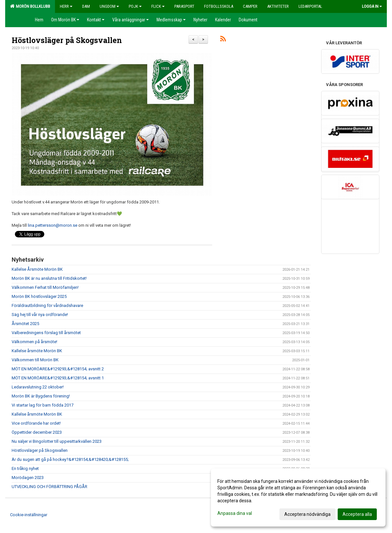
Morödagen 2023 (28, 478)
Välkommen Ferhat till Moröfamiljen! (45, 287)
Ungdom (109, 6)
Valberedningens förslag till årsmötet (46, 333)
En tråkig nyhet (25, 468)
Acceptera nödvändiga (307, 514)
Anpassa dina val (235, 513)
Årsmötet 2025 (25, 324)
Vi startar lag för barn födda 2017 (43, 405)
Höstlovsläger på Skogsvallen (67, 40)
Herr (66, 6)
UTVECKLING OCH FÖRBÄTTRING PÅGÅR (49, 487)
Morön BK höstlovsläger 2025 (39, 296)
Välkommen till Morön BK (35, 360)
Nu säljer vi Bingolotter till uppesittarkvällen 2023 (57, 441)
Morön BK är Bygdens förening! (41, 396)
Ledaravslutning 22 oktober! (38, 387)
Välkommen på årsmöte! (34, 342)
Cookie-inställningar (29, 515)
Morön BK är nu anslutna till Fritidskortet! (49, 278)
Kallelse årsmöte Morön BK (37, 351)
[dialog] (298, 497)
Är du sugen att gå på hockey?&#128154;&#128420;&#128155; (70, 459)
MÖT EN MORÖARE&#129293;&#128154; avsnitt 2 (58, 369)
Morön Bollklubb (30, 6)
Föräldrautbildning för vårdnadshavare (47, 305)
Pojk (135, 6)
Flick (158, 6)
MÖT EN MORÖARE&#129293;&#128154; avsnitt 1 (58, 378)
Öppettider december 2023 (37, 432)
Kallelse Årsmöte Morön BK (37, 269)
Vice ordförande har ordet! (36, 423)
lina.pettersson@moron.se (53, 225)
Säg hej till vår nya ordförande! (40, 315)
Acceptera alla (357, 514)
